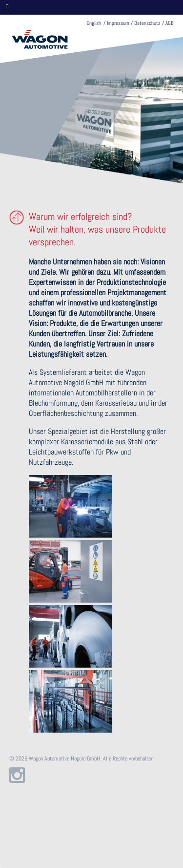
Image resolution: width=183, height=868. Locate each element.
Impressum (118, 23)
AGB (170, 23)
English (94, 23)
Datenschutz (147, 23)
